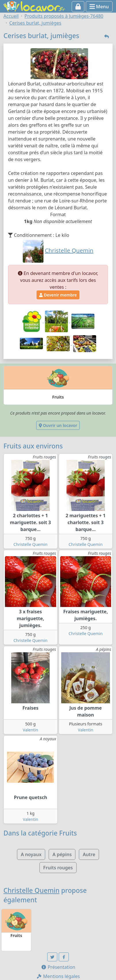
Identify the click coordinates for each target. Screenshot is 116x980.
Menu (99, 7)
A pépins (62, 854)
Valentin (30, 730)
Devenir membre (58, 295)
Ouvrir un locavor (58, 425)
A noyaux (31, 854)
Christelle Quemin (31, 544)
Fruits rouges (58, 868)
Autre (89, 854)
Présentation (58, 967)
